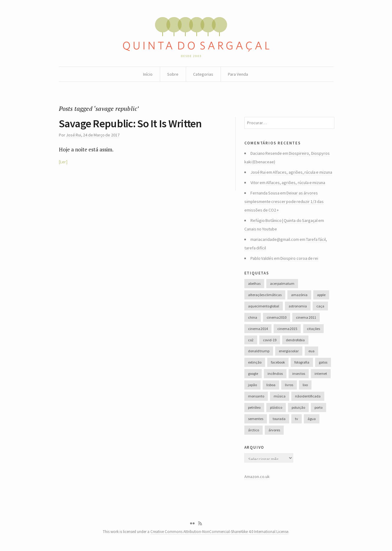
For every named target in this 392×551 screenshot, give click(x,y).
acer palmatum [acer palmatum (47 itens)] (282, 283)
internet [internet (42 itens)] (321, 373)
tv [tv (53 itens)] (297, 419)
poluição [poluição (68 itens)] (298, 407)
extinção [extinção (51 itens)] (255, 362)
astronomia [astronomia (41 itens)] (298, 306)
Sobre (173, 74)
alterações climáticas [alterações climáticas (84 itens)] (265, 295)
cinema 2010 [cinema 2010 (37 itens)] (277, 317)
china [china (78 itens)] (253, 317)
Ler (63, 162)
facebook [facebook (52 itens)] (278, 362)
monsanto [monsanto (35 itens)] (256, 396)
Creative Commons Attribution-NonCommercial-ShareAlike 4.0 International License (219, 532)
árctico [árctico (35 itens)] (254, 430)
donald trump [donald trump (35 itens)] (259, 351)
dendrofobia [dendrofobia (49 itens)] (295, 340)
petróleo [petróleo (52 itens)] (254, 407)
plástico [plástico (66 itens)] (276, 407)
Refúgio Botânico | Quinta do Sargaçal (284, 220)
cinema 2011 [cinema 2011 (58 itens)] (306, 317)
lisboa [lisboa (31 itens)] (271, 385)
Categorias (203, 74)
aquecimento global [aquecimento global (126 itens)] (264, 306)
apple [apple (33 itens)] (321, 295)
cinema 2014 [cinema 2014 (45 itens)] (258, 329)
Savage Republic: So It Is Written (130, 123)
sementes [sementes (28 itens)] (256, 419)
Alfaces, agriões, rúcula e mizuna (302, 172)
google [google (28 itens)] (253, 373)
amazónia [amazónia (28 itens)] (299, 295)
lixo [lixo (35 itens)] (305, 385)
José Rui (74, 135)
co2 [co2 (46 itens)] (251, 340)
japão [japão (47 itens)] (252, 385)
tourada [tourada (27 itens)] (279, 419)
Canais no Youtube (261, 229)
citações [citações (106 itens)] (313, 329)
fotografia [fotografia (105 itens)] (302, 362)
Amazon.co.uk (257, 477)
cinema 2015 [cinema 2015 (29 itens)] (287, 329)
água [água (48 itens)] (312, 419)
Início (148, 74)
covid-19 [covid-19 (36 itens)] (270, 340)
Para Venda (238, 74)
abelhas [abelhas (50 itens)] (254, 283)
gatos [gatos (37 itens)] (323, 362)
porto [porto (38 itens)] (318, 407)
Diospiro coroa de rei (299, 258)
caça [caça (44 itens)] (320, 306)
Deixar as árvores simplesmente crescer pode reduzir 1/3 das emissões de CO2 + (284, 201)
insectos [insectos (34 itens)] (299, 373)
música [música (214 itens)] (280, 396)
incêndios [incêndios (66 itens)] (275, 373)
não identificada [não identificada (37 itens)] (308, 396)
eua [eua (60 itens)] (311, 351)
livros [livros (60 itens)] (289, 385)
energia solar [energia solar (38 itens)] (289, 351)
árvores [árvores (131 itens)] (274, 430)
